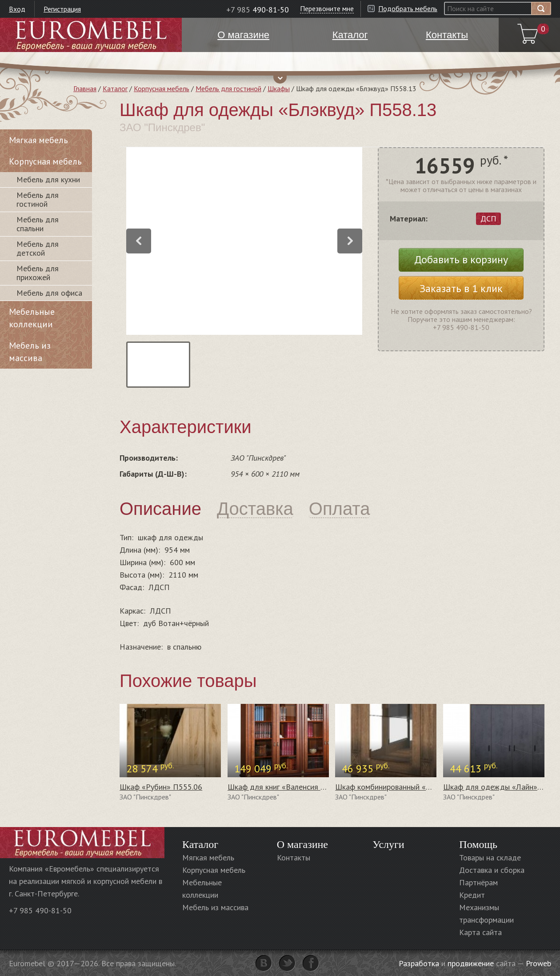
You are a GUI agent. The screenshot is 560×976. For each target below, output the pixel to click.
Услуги (388, 844)
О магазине (302, 844)
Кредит (472, 895)
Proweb (538, 963)
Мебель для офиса (49, 293)
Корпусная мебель (162, 88)
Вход (17, 9)
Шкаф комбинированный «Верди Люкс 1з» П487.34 (424, 787)
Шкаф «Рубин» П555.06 (161, 787)
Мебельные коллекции (32, 318)
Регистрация (62, 9)
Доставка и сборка (492, 870)
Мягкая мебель (38, 140)
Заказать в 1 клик (461, 288)
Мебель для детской (38, 248)
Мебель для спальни (38, 224)
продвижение (471, 963)
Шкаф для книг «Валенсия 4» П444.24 (294, 787)
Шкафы (279, 88)
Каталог (115, 88)
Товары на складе (490, 858)
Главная (85, 88)
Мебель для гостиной (228, 88)
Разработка (419, 963)
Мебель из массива (30, 352)
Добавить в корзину (461, 259)
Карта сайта (480, 932)
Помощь (478, 844)
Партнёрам (478, 882)
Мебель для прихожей (38, 273)
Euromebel (91, 35)
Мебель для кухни (48, 179)
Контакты (294, 858)
